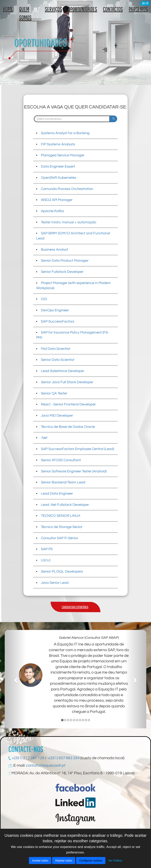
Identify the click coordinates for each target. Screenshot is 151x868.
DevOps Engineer (55, 310)
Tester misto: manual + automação (69, 222)
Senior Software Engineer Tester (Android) (74, 471)
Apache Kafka (52, 211)
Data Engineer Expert (58, 166)
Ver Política (115, 861)
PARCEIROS (138, 9)
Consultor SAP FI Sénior (59, 538)
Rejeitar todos (64, 861)
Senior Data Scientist (58, 360)
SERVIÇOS (53, 9)
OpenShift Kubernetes (59, 178)
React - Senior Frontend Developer (68, 404)
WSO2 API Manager (57, 200)
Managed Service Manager (63, 155)
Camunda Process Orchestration (67, 189)
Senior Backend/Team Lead (63, 482)
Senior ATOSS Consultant (61, 460)
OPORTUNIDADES (83, 9)
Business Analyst (54, 250)
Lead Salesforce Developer (63, 371)
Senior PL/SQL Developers (62, 571)
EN (143, 3)
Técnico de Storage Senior (62, 527)
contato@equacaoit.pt (46, 765)
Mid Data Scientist (56, 349)
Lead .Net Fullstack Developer (65, 505)
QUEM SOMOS (25, 13)
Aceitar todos (40, 861)
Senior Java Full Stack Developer (67, 382)
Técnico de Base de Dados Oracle (68, 427)
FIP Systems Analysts (58, 144)
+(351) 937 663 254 (63, 758)
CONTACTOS (113, 9)
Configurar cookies (91, 861)
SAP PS (47, 549)
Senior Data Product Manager (65, 261)
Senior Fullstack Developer (62, 272)
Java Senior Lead (55, 583)
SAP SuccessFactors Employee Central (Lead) (77, 449)
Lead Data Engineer (57, 494)
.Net (44, 438)
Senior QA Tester (54, 393)
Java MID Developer (57, 416)
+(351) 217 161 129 (28, 758)
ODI (44, 299)
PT (147, 3)
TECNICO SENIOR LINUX (61, 516)
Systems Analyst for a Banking (65, 133)
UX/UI (46, 560)
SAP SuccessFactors (58, 321)
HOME (8, 9)
